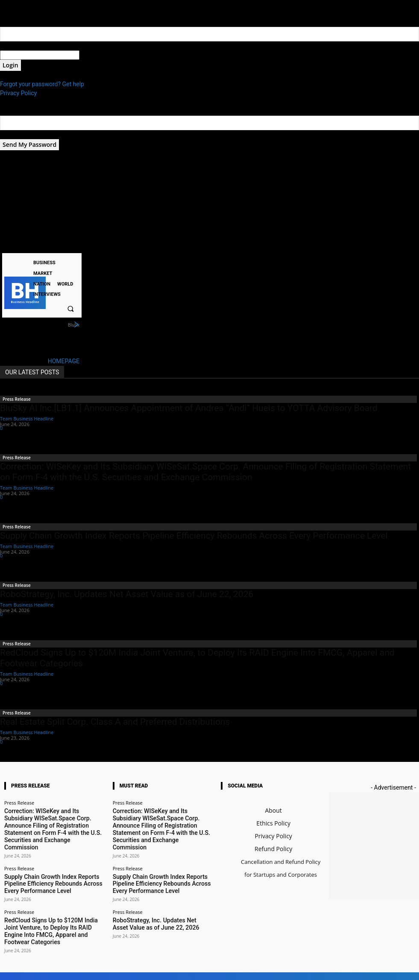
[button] (71, 309)
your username (20, 46)
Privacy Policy (18, 93)
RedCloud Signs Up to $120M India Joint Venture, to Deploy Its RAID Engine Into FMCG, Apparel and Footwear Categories (53, 900)
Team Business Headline (27, 419)
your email (14, 134)
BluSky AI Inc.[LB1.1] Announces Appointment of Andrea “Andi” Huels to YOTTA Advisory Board (189, 408)
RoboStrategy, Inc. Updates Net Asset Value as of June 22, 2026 (127, 594)
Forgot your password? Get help (42, 84)
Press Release (17, 399)
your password (99, 55)
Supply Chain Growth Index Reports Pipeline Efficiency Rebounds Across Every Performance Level (194, 536)
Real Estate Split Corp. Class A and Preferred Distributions (115, 722)
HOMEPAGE (64, 361)
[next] (76, 325)
